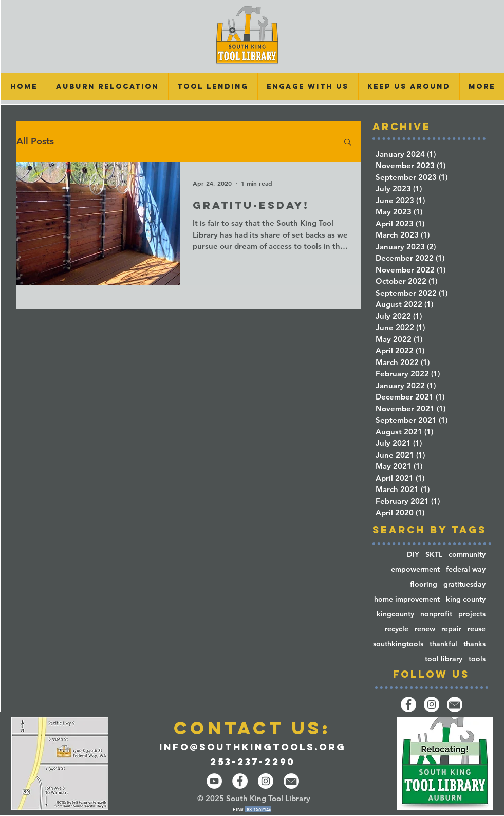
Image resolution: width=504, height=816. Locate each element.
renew (425, 629)
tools (477, 659)
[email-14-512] (455, 704)
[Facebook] (408, 704)
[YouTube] (214, 781)
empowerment (415, 569)
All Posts (35, 141)
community (467, 555)
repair (451, 629)
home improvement (407, 599)
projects (472, 614)
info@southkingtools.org (253, 747)
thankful (443, 644)
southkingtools (398, 644)
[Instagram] (432, 704)
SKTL (434, 555)
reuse (477, 629)
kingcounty (395, 614)
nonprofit (436, 614)
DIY (413, 555)
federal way (466, 569)
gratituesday (464, 584)
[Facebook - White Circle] (240, 781)
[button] (213, 87)
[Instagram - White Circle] (266, 781)
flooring (424, 584)
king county (466, 599)
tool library (444, 659)
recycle (397, 629)
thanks (474, 644)
